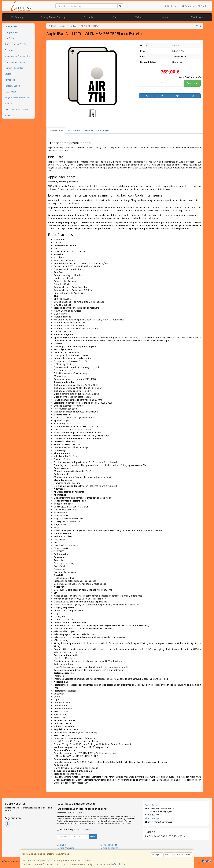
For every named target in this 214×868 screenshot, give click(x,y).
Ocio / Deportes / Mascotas (18, 109)
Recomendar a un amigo (97, 130)
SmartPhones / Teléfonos (17, 44)
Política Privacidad (66, 848)
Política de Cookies (120, 864)
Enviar (93, 836)
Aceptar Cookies (184, 855)
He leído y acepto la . (78, 829)
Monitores (197, 17)
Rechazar (169, 855)
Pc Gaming (17, 17)
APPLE (175, 45)
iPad (115, 17)
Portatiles (89, 17)
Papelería (9, 104)
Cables (8, 74)
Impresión (167, 17)
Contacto (188, 6)
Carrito (204, 6)
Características (56, 130)
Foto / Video (11, 92)
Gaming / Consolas (14, 68)
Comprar (192, 83)
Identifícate (171, 6)
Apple (7, 115)
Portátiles (9, 38)
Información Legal (109, 845)
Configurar (157, 855)
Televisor (9, 50)
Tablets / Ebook (12, 86)
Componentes (11, 32)
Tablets (139, 17)
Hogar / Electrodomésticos (18, 98)
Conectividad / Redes (15, 62)
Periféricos (10, 80)
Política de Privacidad (125, 823)
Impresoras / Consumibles (17, 56)
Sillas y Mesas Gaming (53, 17)
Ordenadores (11, 26)
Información (74, 130)
